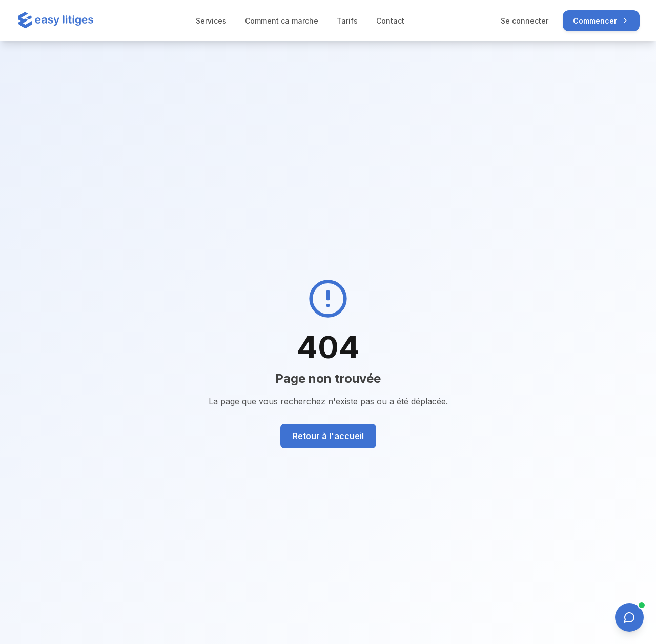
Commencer (601, 21)
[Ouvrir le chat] (629, 617)
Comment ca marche (284, 21)
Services (214, 21)
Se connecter (525, 21)
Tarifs (350, 21)
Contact (393, 21)
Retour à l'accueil (328, 436)
